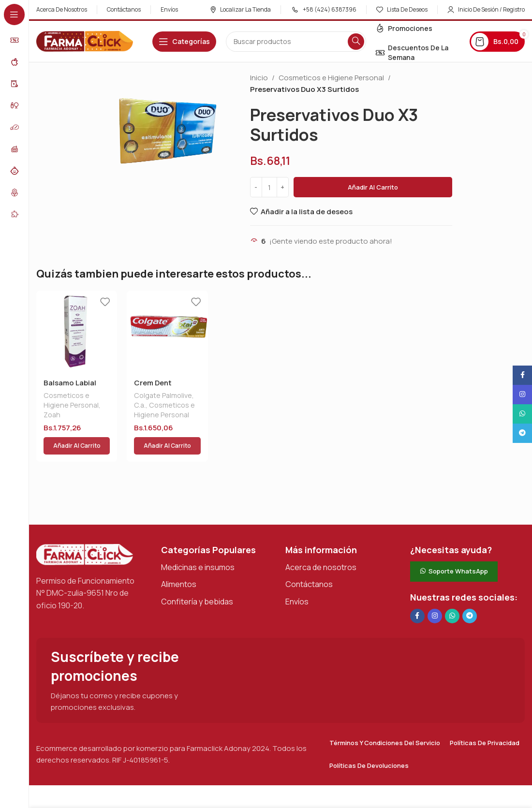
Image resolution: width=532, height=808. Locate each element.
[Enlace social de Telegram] (470, 593)
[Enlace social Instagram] (435, 593)
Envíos (297, 578)
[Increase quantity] (283, 187)
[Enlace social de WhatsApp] (452, 593)
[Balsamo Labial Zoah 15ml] (77, 331)
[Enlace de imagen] (85, 531)
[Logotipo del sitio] (85, 41)
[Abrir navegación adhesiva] (184, 42)
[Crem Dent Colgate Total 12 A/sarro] (167, 331)
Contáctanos (309, 561)
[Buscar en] (296, 42)
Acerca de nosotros (321, 544)
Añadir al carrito (373, 187)
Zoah (52, 415)
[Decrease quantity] (256, 187)
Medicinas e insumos (198, 544)
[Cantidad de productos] (269, 187)
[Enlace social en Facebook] (417, 593)
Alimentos (179, 561)
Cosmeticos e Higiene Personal (331, 78)
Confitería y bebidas (197, 578)
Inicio (259, 78)
